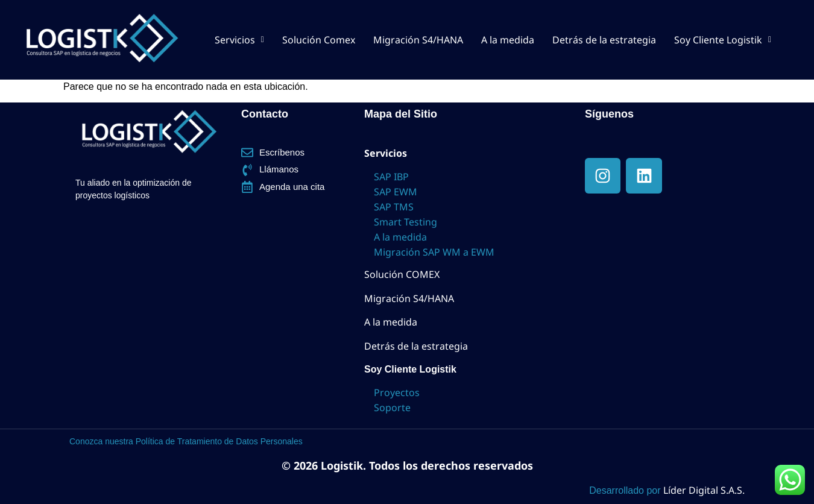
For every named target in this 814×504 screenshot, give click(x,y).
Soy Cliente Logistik (723, 40)
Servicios (239, 40)
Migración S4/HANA (418, 40)
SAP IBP (391, 177)
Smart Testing (405, 222)
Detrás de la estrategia (604, 40)
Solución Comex (319, 40)
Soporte (392, 408)
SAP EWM (396, 192)
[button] (239, 40)
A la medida (508, 40)
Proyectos (397, 392)
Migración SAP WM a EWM (434, 252)
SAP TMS (394, 207)
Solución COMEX (402, 274)
